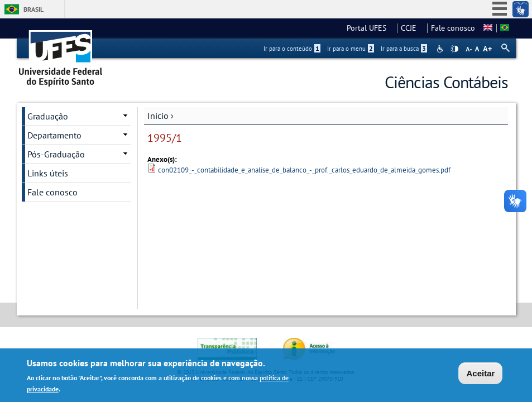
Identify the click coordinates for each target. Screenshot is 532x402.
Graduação (48, 116)
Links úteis (48, 173)
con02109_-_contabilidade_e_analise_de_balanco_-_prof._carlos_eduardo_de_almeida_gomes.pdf (304, 170)
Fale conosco (453, 28)
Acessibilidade (441, 49)
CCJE (412, 28)
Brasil (33, 9)
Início (158, 116)
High (454, 49)
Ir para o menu (351, 49)
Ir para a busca (404, 49)
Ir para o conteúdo (292, 49)
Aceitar (480, 374)
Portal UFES (370, 28)
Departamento (54, 135)
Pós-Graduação (56, 154)
